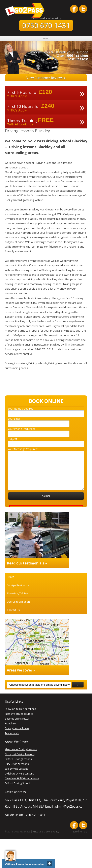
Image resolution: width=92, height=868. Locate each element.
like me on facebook (74, 9)
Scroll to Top (80, 832)
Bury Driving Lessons (17, 764)
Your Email (14, 419)
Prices (11, 577)
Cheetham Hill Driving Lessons (22, 778)
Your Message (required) (23, 449)
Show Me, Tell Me (17, 593)
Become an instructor (17, 719)
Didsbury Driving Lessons (19, 774)
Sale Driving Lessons (16, 769)
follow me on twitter (83, 9)
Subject (12, 439)
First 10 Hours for (24, 106)
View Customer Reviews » (46, 78)
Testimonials (12, 733)
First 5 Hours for (23, 92)
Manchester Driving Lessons (21, 749)
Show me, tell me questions (20, 709)
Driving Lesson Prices (17, 728)
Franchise (10, 724)
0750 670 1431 (46, 25)
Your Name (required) (21, 409)
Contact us (13, 610)
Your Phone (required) (21, 429)
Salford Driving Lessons (18, 759)
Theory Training (22, 120)
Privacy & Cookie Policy (46, 832)
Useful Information (18, 602)
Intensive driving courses (19, 714)
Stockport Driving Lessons (20, 754)
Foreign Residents (18, 585)
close (50, 863)
